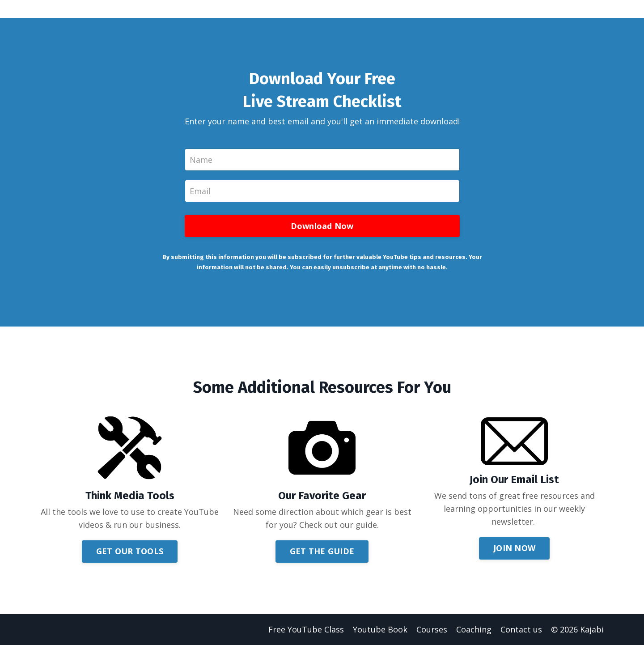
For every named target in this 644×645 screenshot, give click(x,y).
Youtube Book (380, 629)
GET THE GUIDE (322, 551)
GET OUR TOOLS (130, 551)
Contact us (521, 629)
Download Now (322, 226)
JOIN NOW (514, 548)
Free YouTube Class (306, 629)
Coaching (474, 629)
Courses (432, 629)
